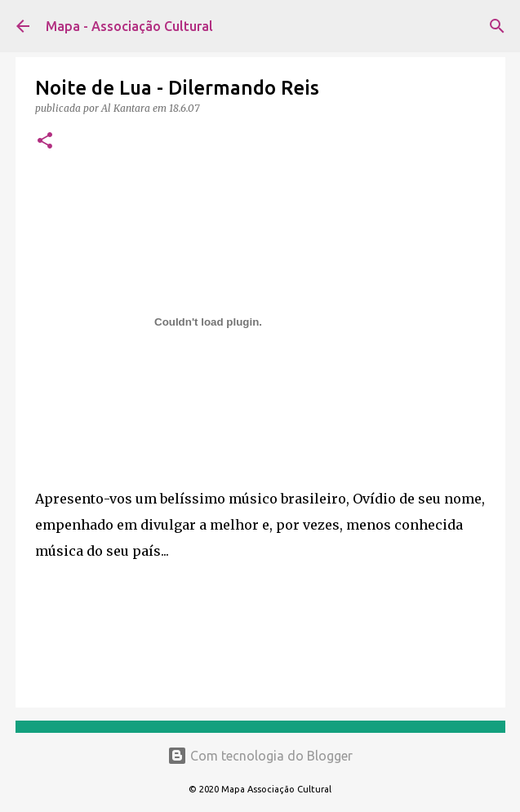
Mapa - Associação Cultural (129, 26)
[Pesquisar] (497, 26)
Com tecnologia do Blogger (260, 756)
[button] (45, 142)
